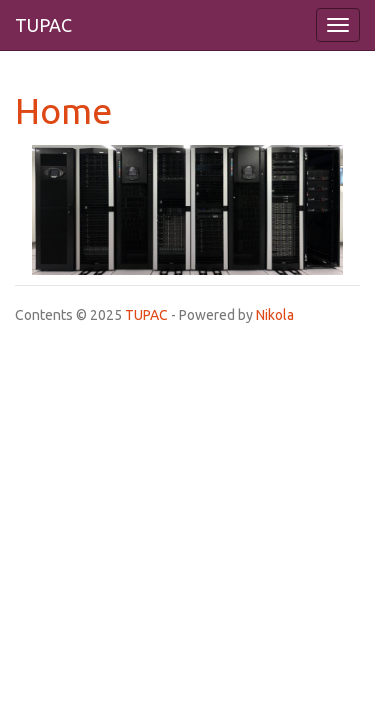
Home (63, 110)
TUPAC (146, 315)
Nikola (275, 315)
